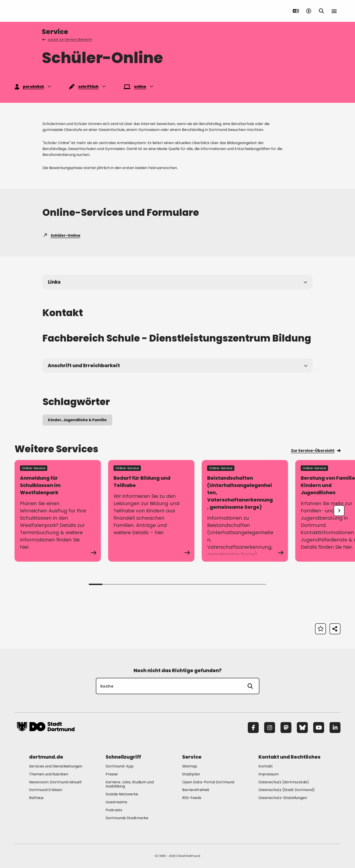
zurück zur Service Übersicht (68, 39)
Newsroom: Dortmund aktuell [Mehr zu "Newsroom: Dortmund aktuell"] (55, 782)
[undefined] (339, 511)
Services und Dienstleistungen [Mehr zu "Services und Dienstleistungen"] (56, 766)
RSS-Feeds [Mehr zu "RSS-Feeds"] (192, 798)
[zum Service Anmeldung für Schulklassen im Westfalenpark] (58, 511)
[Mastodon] (286, 728)
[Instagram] (270, 728)
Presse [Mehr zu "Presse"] (112, 774)
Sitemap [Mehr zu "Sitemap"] (190, 766)
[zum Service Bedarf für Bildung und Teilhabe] (151, 511)
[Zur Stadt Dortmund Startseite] (46, 11)
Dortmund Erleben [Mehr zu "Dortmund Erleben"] (46, 790)
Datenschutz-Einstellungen (283, 798)
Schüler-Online (61, 235)
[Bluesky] (302, 728)
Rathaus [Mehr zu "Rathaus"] (36, 798)
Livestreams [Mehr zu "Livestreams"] (116, 802)
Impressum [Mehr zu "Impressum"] (269, 774)
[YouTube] (319, 728)
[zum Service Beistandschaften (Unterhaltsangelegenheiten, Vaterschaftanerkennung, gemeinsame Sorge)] (245, 511)
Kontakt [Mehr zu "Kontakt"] (266, 766)
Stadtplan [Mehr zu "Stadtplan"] (191, 774)
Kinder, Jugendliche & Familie (77, 420)
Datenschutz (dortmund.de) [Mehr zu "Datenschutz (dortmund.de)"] (284, 782)
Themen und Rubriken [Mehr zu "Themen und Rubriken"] (49, 774)
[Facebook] (253, 728)
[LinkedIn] (335, 728)
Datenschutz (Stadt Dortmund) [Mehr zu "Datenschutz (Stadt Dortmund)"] (287, 790)
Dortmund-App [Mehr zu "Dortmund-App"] (120, 766)
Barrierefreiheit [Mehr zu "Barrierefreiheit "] (196, 790)
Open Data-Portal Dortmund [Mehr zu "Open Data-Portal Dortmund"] (208, 782)
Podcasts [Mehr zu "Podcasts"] (114, 810)
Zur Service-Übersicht (316, 451)
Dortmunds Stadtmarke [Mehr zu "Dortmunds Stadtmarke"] (127, 818)
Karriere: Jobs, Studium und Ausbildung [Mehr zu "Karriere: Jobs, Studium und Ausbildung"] (130, 784)
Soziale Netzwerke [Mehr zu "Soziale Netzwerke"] (122, 794)
